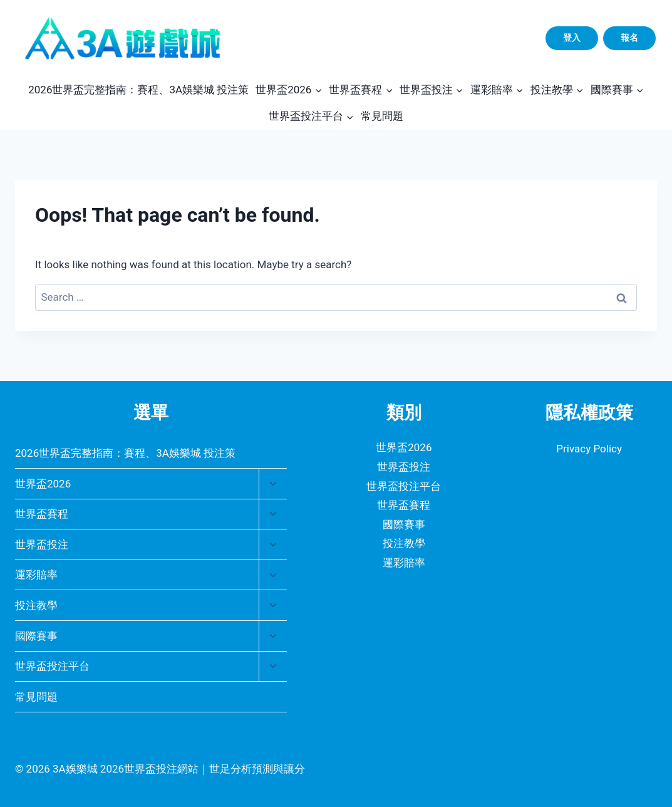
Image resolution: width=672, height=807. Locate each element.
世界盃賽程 (42, 514)
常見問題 (382, 116)
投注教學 (36, 605)
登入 (572, 38)
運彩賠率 (36, 575)
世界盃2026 (43, 484)
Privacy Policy (589, 449)
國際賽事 (36, 636)
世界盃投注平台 (52, 666)
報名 (629, 38)
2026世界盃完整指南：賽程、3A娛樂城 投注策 (138, 90)
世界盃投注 (42, 544)
